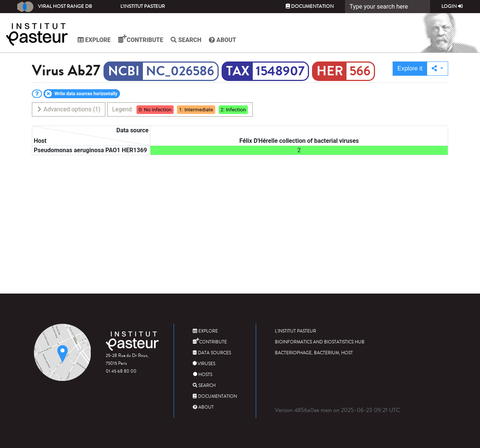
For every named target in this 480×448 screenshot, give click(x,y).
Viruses (204, 364)
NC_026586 (180, 71)
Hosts (202, 375)
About (223, 40)
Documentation (310, 6)
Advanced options (68, 109)
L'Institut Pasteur (143, 6)
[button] (437, 69)
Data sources (212, 353)
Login (452, 6)
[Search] (388, 7)
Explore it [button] (410, 68)
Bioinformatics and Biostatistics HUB (320, 342)
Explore (94, 40)
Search (186, 40)
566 (360, 71)
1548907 (280, 71)
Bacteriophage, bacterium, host (314, 353)
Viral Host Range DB (55, 7)
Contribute (141, 39)
